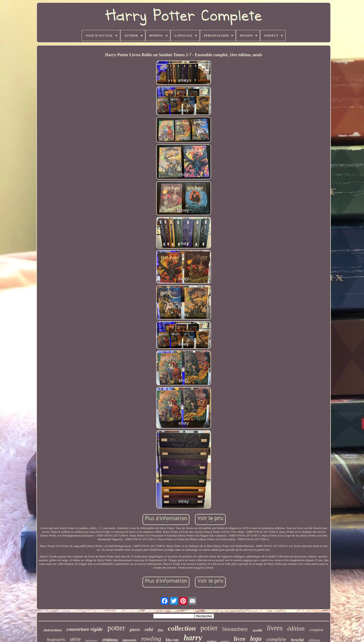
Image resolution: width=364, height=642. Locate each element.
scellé (257, 630)
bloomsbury (235, 629)
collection (182, 628)
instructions (53, 630)
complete (316, 630)
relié (149, 629)
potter (116, 628)
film (161, 630)
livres (275, 628)
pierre (135, 630)
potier (209, 628)
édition (296, 629)
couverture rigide (85, 629)
